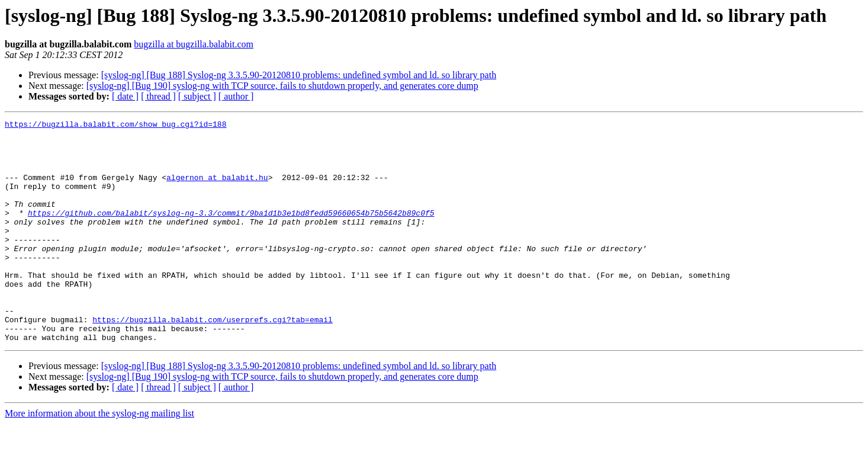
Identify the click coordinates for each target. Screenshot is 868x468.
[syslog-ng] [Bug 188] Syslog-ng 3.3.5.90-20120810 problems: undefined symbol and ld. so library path (299, 75)
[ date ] (125, 96)
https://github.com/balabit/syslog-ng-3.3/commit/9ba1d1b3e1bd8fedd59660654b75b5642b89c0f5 (231, 232)
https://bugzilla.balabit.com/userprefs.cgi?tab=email (213, 360)
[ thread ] (158, 96)
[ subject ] (197, 96)
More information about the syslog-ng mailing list (99, 458)
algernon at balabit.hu (217, 190)
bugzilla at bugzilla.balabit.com (194, 44)
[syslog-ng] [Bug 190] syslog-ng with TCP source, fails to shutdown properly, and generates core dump (282, 86)
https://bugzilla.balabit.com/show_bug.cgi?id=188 (115, 126)
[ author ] (236, 96)
